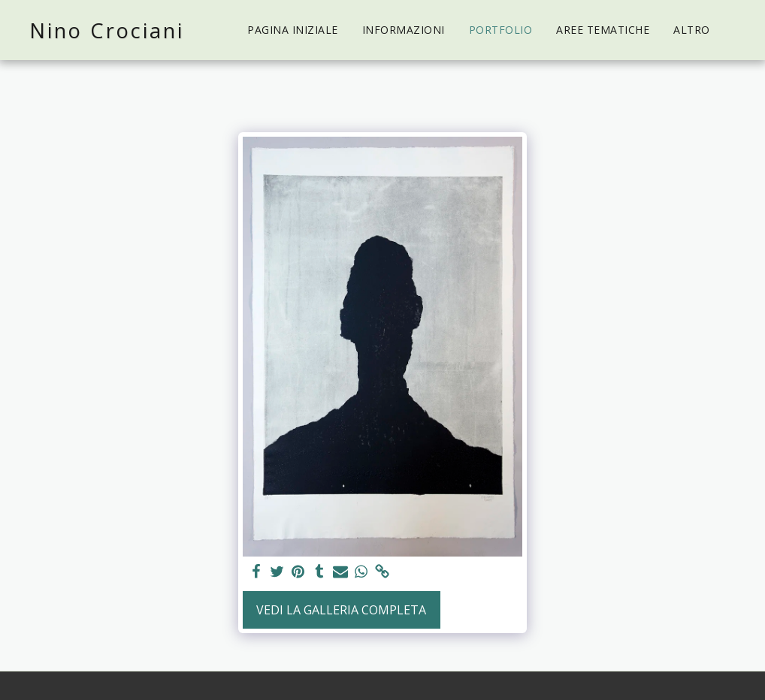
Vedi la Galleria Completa (341, 610)
